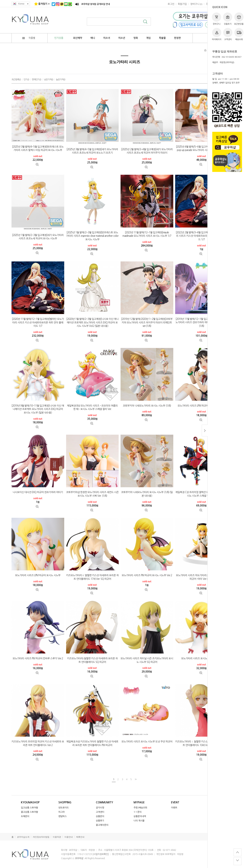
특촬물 (162, 38)
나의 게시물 (139, 821)
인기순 (26, 80)
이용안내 (69, 837)
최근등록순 (16, 80)
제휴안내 (80, 837)
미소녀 (107, 38)
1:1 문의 (137, 812)
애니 (93, 38)
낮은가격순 (49, 80)
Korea (21, 4)
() (196, 4)
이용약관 (57, 837)
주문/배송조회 (140, 808)
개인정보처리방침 (41, 837)
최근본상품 (239, 19)
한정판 (177, 38)
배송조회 (239, 34)
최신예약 (78, 38)
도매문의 (25, 816)
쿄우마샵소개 (23, 837)
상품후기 (228, 19)
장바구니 (217, 19)
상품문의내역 (140, 816)
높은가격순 (61, 80)
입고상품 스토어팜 (29, 808)
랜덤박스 (63, 816)
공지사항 (100, 808)
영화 (136, 38)
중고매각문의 (102, 825)
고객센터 (228, 34)
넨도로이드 (64, 808)
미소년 (122, 38)
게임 (148, 38)
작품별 (29, 38)
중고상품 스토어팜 (29, 812)
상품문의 (100, 816)
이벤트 (174, 808)
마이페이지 (217, 34)
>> (135, 779)
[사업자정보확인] (101, 854)
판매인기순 (37, 80)
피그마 (61, 812)
